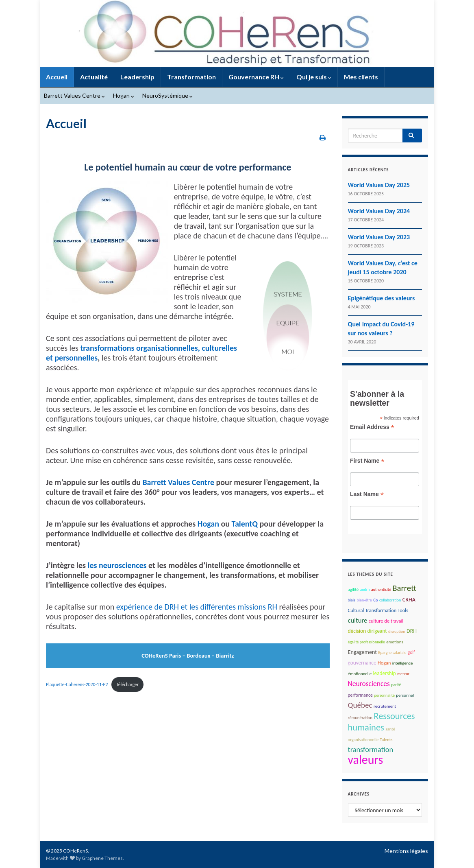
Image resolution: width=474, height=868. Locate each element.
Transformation (191, 77)
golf (411, 652)
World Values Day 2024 (379, 211)
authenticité (381, 589)
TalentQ (245, 524)
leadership (384, 673)
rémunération (360, 718)
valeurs (366, 760)
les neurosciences (117, 565)
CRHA (409, 600)
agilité (353, 589)
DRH (412, 631)
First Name (367, 461)
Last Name (367, 494)
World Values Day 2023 (379, 237)
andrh (365, 589)
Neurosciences (369, 684)
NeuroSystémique (167, 95)
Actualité (94, 77)
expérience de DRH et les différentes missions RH (197, 607)
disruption (397, 631)
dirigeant (377, 631)
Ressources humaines (382, 722)
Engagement (363, 652)
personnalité (384, 695)
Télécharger (127, 684)
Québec (360, 705)
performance (360, 695)
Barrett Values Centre (74, 95)
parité (396, 685)
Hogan (124, 95)
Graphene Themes (102, 858)
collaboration (390, 600)
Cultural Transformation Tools (378, 610)
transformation (371, 750)
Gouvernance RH (256, 77)
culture (358, 620)
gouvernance (362, 663)
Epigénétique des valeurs (382, 298)
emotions (395, 642)
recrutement (385, 706)
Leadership (137, 77)
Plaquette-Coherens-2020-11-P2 (77, 684)
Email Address (372, 427)
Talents (386, 740)
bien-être (364, 600)
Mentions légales (406, 851)
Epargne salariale (392, 653)
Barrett (404, 588)
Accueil (57, 77)
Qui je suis (314, 77)
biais (352, 600)
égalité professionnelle (366, 642)
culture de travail (386, 621)
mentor (403, 674)
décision (357, 631)
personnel (405, 695)
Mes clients (361, 77)
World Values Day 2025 (379, 185)
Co (375, 600)
